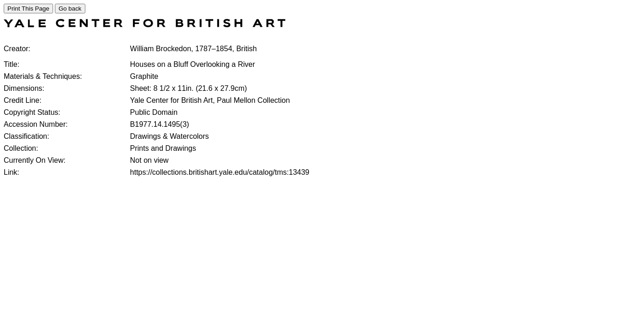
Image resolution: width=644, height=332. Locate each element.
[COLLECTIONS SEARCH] (145, 25)
